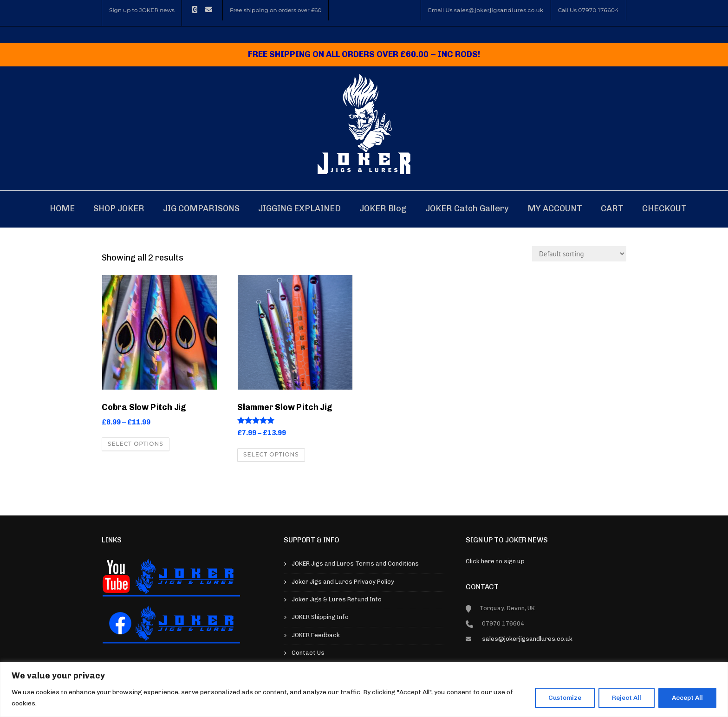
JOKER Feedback (316, 635)
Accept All (687, 698)
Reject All (627, 698)
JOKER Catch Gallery (467, 209)
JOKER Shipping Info (320, 617)
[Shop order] (579, 254)
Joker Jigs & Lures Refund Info (337, 599)
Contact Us (308, 653)
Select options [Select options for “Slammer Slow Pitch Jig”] (271, 454)
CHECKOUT (664, 209)
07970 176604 (598, 10)
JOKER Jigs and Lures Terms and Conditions (355, 564)
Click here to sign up (495, 561)
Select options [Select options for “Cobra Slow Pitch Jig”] (136, 444)
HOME (62, 209)
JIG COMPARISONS (201, 209)
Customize (565, 698)
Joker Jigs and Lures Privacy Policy (343, 582)
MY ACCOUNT (555, 209)
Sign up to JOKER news (142, 10)
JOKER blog (383, 209)
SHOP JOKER (119, 209)
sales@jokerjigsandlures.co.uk (499, 10)
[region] (364, 689)
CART (612, 209)
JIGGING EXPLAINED (299, 209)
